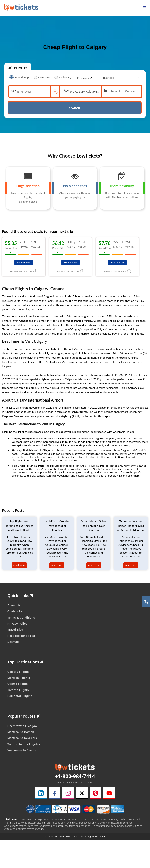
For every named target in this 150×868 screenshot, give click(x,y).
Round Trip (19, 77)
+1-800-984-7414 (75, 776)
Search (74, 108)
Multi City (63, 77)
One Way (42, 77)
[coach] (108, 78)
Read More (19, 565)
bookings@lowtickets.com (75, 782)
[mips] (105, 91)
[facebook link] (54, 793)
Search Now (24, 262)
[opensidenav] (145, 8)
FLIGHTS (18, 68)
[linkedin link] (41, 793)
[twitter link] (82, 793)
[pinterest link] (96, 793)
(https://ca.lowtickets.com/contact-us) (24, 829)
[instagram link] (68, 793)
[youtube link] (109, 793)
